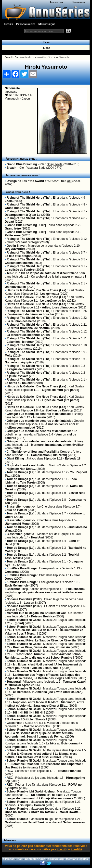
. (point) (18, 623)
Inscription (56, 2)
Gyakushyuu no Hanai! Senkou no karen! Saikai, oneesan (45, 822)
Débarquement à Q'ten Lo (23, 215)
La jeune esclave (16, 376)
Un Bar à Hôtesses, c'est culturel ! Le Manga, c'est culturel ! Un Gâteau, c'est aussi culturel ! (41, 755)
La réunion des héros (21, 321)
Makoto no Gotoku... (38, 726)
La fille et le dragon (18, 256)
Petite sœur (13, 235)
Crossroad (12, 572)
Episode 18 (73, 459)
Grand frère (13, 229)
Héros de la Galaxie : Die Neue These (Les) (36, 290)
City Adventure (15, 249)
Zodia (9, 201)
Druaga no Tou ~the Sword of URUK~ (33, 181)
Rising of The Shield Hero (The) (29, 198)
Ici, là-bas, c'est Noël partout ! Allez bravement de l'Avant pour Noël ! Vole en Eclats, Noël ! (43, 666)
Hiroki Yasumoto (61, 57)
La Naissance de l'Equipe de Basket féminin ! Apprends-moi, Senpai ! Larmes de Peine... (39, 735)
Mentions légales (77, 859)
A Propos (8, 859)
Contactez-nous (35, 859)
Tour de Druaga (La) (20, 472)
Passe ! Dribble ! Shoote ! (29, 719)
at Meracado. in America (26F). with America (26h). (48, 692)
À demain (39, 417)
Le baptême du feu (53, 301)
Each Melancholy (17, 586)
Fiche (46, 42)
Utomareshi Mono (17, 524)
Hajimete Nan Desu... (21, 469)
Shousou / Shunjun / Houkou (25, 805)
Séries (9, 24)
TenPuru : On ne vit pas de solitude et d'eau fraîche (42, 273)
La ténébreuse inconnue (24, 335)
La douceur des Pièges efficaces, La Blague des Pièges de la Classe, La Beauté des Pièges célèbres (42, 677)
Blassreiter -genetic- (21, 507)
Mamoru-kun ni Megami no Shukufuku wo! (36, 613)
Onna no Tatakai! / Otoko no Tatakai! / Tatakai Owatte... (43, 812)
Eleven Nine (77, 493)
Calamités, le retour (20, 342)
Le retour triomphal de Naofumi (29, 328)
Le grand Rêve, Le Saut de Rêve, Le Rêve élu (44, 640)
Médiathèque (47, 24)
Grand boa (12, 208)
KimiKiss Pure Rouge (22, 568)
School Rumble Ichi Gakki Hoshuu (31, 791)
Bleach (11, 168)
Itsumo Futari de (69, 771)
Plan (20, 859)
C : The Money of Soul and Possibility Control (39, 452)
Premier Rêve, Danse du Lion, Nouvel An (41, 647)
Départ (9, 222)
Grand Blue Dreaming (22, 164)
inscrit (61, 849)
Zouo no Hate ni (16, 510)
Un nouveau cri (15, 287)
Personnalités (26, 24)
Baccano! (13, 589)
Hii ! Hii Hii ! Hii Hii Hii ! (29, 713)
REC (10, 771)
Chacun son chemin (19, 263)
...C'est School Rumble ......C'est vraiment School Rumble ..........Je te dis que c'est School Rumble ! (43, 656)
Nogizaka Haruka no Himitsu (26, 465)
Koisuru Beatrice (43, 616)
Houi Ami (37, 537)
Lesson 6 (11, 610)
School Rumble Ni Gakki (24, 620)
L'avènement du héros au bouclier (30, 314)
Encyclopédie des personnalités (30, 57)
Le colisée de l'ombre (20, 270)
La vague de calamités (20, 369)
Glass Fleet (14, 723)
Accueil (8, 57)
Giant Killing (15, 459)
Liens (46, 48)
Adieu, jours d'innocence (59, 307)
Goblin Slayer (16, 246)
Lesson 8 (30, 603)
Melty (8, 356)
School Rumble (17, 802)
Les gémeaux (50, 294)
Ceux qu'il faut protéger (23, 242)
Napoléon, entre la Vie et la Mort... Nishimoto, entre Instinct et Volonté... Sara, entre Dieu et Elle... (44, 704)
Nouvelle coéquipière (20, 362)
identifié (77, 849)
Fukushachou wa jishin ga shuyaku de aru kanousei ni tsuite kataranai (45, 591)
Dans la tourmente (20, 349)
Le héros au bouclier (19, 383)
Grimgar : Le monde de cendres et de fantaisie (39, 414)
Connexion (79, 2)
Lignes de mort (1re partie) (60, 390)
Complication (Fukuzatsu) (49, 455)
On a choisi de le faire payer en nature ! (58, 277)
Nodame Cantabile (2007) (24, 599)
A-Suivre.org (56, 859)
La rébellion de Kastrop (57, 410)
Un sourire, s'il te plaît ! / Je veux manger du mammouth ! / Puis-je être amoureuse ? (41, 797)
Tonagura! (14, 682)
